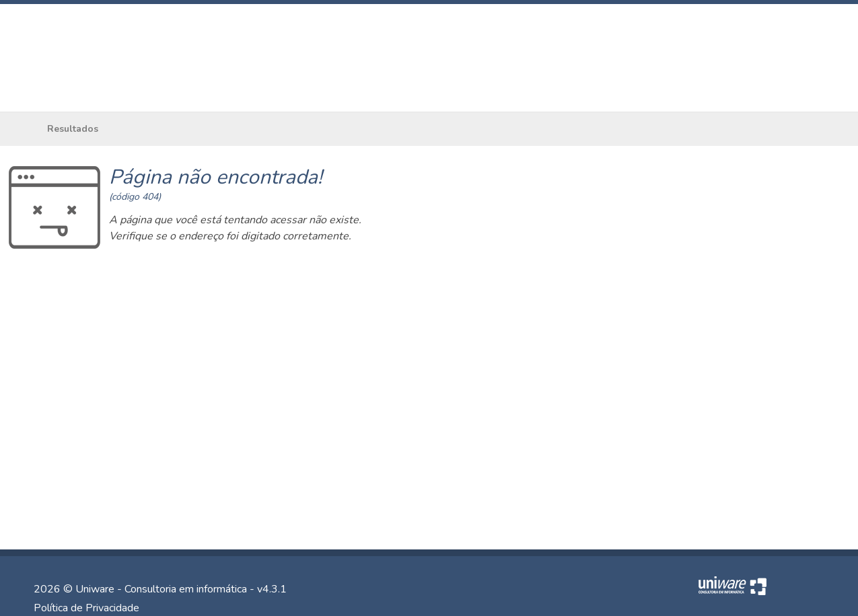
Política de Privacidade (86, 608)
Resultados (73, 129)
